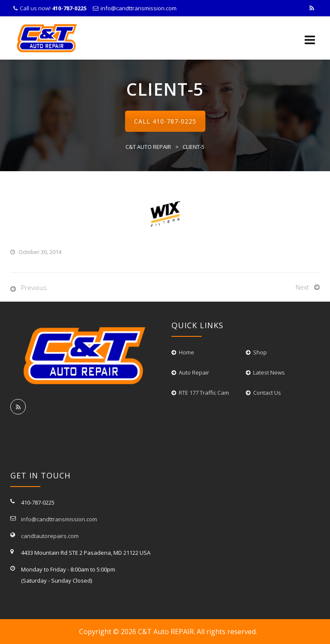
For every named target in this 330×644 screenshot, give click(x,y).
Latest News (269, 372)
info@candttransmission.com (139, 8)
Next (302, 287)
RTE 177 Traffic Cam (204, 393)
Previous (34, 287)
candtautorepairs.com (50, 536)
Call (165, 121)
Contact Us (267, 393)
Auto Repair (194, 372)
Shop (260, 352)
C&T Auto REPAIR (166, 632)
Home (186, 352)
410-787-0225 (174, 121)
